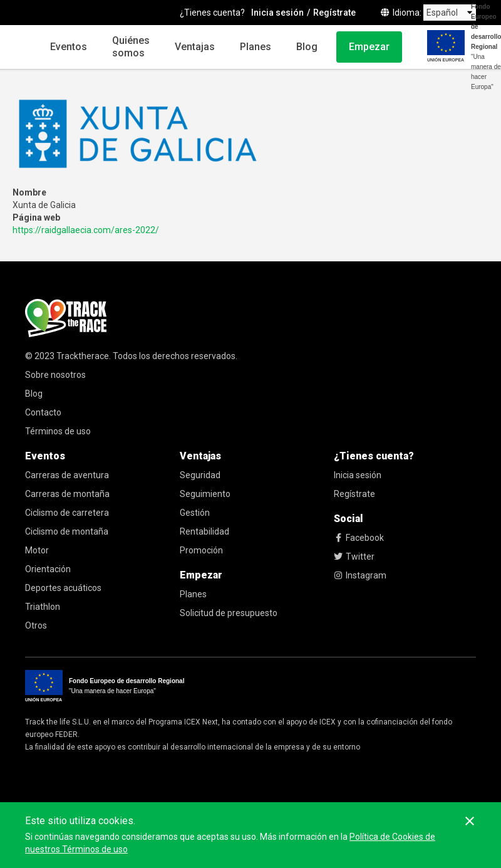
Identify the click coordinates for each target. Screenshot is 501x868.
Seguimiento (205, 494)
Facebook (359, 538)
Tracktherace (83, 356)
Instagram (360, 575)
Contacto (43, 412)
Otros (36, 625)
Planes (256, 47)
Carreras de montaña (67, 494)
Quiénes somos (131, 47)
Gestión (195, 513)
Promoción (201, 550)
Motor (37, 550)
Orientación (48, 569)
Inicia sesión (358, 475)
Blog (307, 47)
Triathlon (43, 607)
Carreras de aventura (67, 475)
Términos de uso (58, 431)
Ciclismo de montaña (67, 531)
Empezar (369, 47)
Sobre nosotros (55, 375)
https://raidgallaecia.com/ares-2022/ (86, 230)
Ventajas (195, 47)
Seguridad (200, 475)
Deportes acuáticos (63, 588)
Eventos (69, 47)
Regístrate (354, 494)
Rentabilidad (204, 531)
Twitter (354, 557)
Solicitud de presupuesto (229, 613)
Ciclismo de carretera (67, 513)
